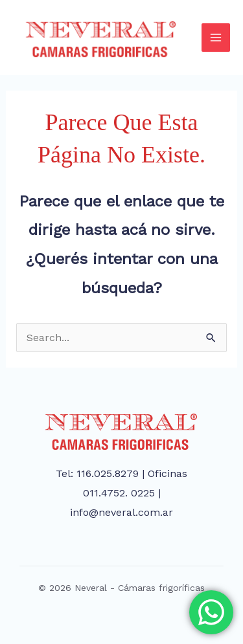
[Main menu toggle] (216, 38)
